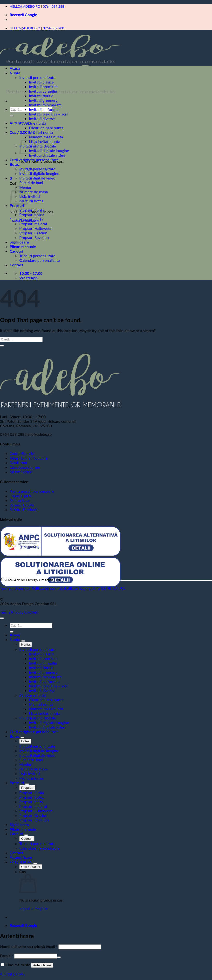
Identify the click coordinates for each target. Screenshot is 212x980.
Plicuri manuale (23, 247)
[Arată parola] (59, 957)
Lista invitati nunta (44, 141)
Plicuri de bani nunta (46, 128)
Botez (15, 164)
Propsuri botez (32, 215)
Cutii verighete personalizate (34, 160)
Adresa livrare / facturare (29, 458)
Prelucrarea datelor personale (32, 491)
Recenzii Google (23, 15)
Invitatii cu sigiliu (43, 91)
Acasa (15, 68)
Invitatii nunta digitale (38, 146)
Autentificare (42, 965)
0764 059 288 (54, 6)
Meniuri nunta (41, 132)
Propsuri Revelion (34, 237)
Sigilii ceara (19, 242)
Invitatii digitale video (47, 155)
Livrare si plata (21, 496)
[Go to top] (2, 618)
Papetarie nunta (33, 123)
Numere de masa (34, 192)
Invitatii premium (43, 86)
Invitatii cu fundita (44, 109)
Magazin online (21, 472)
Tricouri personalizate (37, 256)
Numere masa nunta (46, 137)
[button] (23, 132)
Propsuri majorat (33, 224)
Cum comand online (25, 467)
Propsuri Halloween (36, 228)
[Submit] (12, 116)
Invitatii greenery (43, 100)
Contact (16, 265)
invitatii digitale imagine (39, 173)
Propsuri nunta (32, 210)
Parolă (7, 956)
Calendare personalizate (40, 260)
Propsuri (17, 205)
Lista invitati (30, 196)
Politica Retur (20, 501)
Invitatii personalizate (37, 77)
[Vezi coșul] (21, 862)
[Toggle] (23, 641)
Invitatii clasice (41, 82)
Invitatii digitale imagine (49, 151)
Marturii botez (31, 201)
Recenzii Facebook (24, 510)
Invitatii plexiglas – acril (49, 114)
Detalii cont (18, 463)
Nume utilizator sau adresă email (29, 946)
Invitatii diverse (42, 118)
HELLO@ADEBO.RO (25, 6)
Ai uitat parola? (13, 974)
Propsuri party (31, 219)
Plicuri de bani (31, 183)
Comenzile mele (22, 454)
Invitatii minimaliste (45, 105)
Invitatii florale (41, 96)
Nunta (15, 73)
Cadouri (16, 251)
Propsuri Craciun (33, 233)
